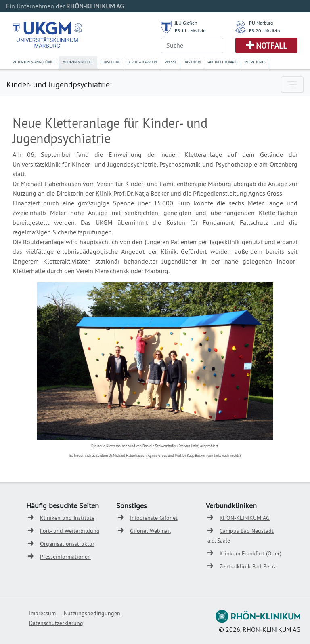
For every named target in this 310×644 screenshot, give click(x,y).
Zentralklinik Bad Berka (248, 566)
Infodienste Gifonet (154, 518)
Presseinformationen (65, 557)
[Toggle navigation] (292, 84)
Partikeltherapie (222, 62)
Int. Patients (255, 62)
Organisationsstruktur (67, 544)
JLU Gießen (186, 23)
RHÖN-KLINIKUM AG (245, 518)
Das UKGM (192, 62)
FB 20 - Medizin (265, 31)
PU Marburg (261, 23)
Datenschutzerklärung (56, 623)
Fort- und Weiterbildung (70, 531)
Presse (171, 62)
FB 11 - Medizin (190, 31)
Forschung (111, 62)
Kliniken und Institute (67, 518)
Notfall (271, 46)
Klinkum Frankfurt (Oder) (250, 553)
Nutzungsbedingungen (92, 613)
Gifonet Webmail (150, 531)
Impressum (42, 613)
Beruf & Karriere (143, 62)
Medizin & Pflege (78, 62)
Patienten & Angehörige (34, 62)
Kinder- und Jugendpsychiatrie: (59, 84)
